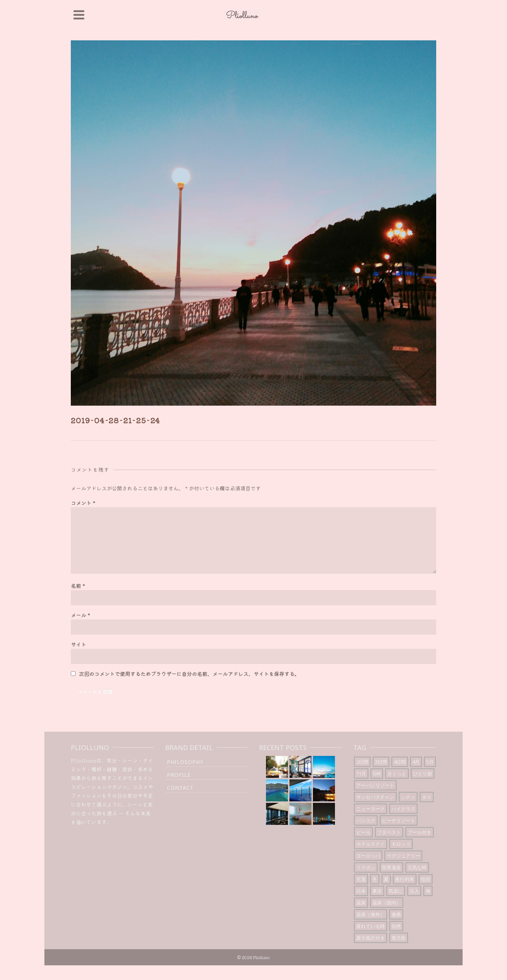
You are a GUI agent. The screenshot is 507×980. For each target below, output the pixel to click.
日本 (361, 891)
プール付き (420, 832)
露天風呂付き (371, 938)
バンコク (366, 820)
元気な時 (417, 867)
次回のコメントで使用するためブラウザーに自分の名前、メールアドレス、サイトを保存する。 (189, 674)
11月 (361, 774)
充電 (361, 879)
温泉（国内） (387, 903)
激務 (396, 914)
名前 (78, 586)
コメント (83, 503)
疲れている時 (371, 926)
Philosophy (185, 762)
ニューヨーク (371, 809)
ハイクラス (403, 809)
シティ (408, 797)
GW (377, 774)
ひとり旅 (423, 774)
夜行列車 (405, 879)
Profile (179, 775)
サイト (79, 644)
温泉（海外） (371, 914)
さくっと (397, 774)
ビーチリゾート (399, 820)
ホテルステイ (371, 844)
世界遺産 (391, 867)
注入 (414, 891)
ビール (363, 832)
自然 (396, 926)
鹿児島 (399, 938)
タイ (427, 797)
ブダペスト (389, 832)
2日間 (362, 762)
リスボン (366, 867)
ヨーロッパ (368, 856)
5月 (430, 762)
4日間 (400, 762)
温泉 (361, 903)
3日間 (381, 762)
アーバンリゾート (375, 785)
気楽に (396, 891)
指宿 (426, 879)
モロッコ (401, 844)
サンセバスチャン (375, 797)
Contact (180, 788)
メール (80, 615)
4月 (416, 762)
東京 (377, 891)
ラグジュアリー (403, 856)
